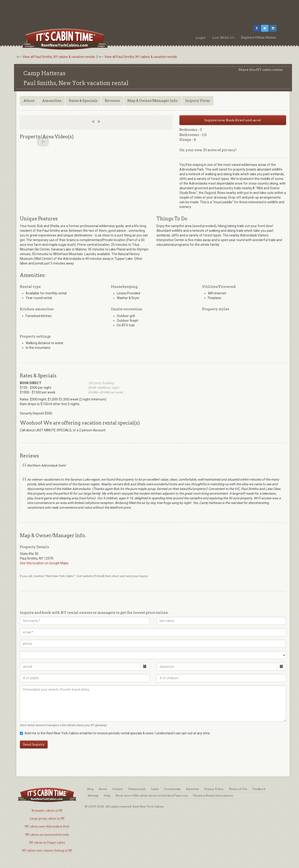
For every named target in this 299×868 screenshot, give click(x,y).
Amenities (52, 101)
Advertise (192, 789)
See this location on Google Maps (44, 563)
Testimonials (137, 789)
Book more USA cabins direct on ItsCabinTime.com (152, 795)
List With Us (223, 38)
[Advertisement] (149, 11)
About (29, 101)
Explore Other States (258, 37)
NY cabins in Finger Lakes (47, 842)
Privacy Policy (214, 789)
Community (172, 789)
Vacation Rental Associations (213, 795)
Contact (117, 789)
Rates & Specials (83, 101)
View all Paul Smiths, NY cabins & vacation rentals (59, 57)
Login (201, 38)
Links (155, 789)
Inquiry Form (198, 101)
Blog (90, 789)
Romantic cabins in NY (47, 810)
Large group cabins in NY (47, 818)
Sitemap (93, 795)
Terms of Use (238, 789)
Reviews (112, 101)
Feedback (259, 789)
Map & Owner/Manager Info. (153, 101)
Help (107, 795)
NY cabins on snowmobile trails (47, 834)
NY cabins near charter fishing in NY (47, 850)
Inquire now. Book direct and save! (233, 120)
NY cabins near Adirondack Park (47, 826)
